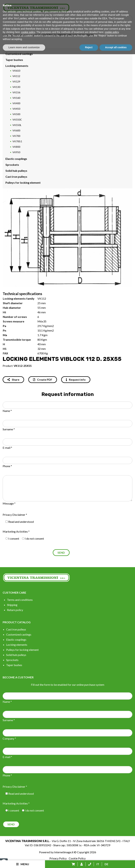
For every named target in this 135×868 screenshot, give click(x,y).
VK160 (16, 98)
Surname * (9, 429)
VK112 (36, 35)
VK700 (16, 136)
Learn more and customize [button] (24, 861)
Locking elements (21, 35)
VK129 (16, 81)
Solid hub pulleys (16, 171)
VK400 (16, 103)
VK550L (17, 125)
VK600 (16, 130)
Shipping (12, 605)
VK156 (16, 92)
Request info (76, 380)
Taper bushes (14, 60)
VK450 (16, 109)
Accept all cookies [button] (116, 861)
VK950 (16, 152)
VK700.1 (17, 141)
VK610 (16, 71)
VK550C (17, 120)
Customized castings (19, 54)
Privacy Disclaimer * (15, 515)
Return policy (15, 610)
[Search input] (68, 19)
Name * (7, 411)
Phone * (7, 466)
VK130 (16, 87)
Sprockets (12, 165)
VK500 (16, 114)
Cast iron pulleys (16, 177)
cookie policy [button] (28, 846)
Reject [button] (89, 861)
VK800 (16, 147)
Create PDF (43, 380)
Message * (9, 503)
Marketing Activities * (16, 531)
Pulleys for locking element (23, 183)
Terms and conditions (20, 600)
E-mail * (7, 448)
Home (6, 35)
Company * (9, 738)
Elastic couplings (16, 159)
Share (13, 380)
